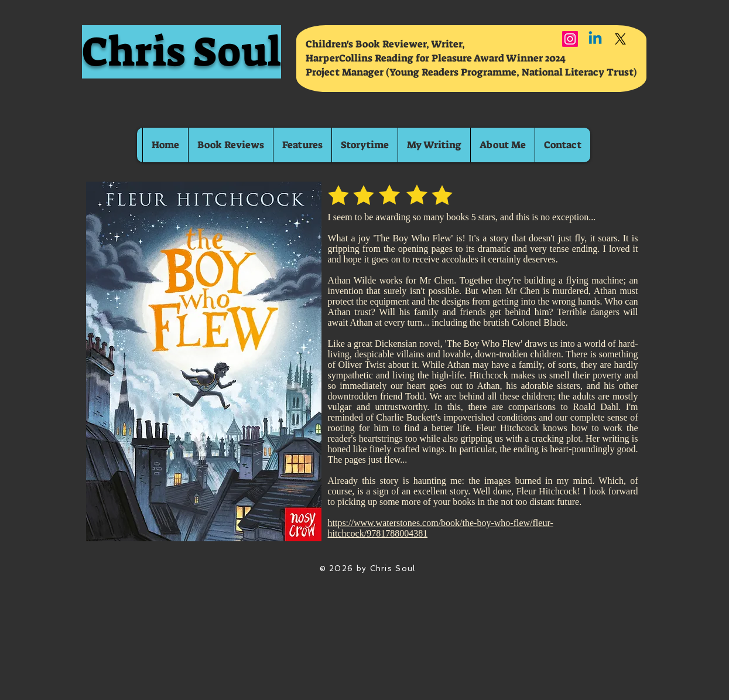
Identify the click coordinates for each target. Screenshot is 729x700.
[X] (620, 39)
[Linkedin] (595, 39)
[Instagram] (570, 39)
